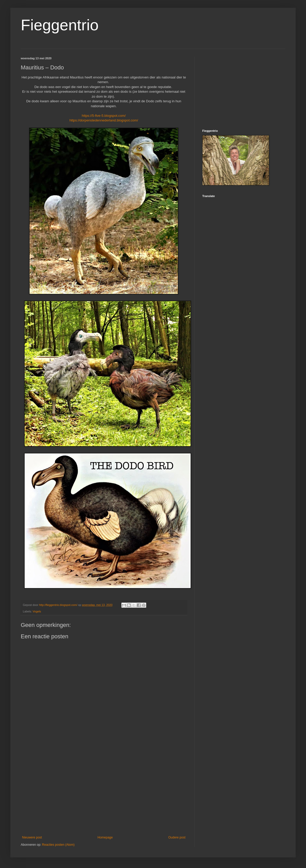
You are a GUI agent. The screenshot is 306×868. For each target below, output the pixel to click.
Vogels (37, 611)
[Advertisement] (104, 793)
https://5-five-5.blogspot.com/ (104, 116)
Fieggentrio (60, 25)
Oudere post (177, 837)
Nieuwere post (32, 837)
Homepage (105, 837)
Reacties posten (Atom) (58, 845)
